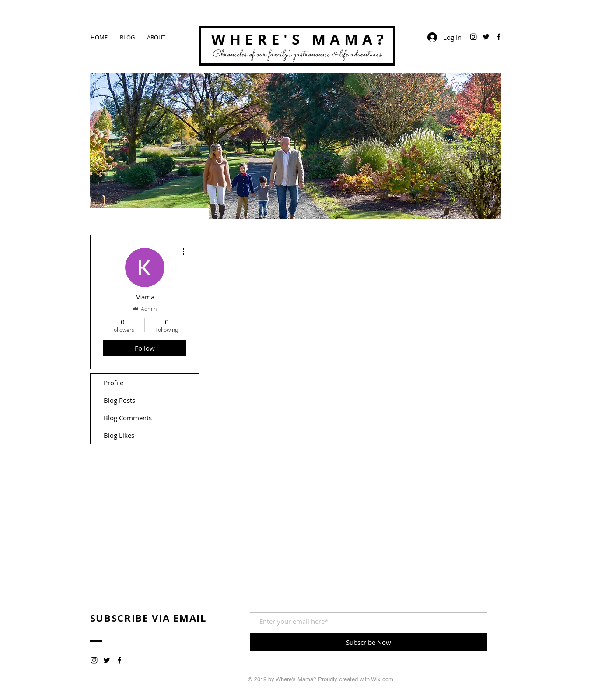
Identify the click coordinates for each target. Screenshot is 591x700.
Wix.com (382, 679)
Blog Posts (119, 400)
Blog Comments (128, 418)
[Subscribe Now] (369, 642)
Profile (114, 383)
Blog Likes (119, 435)
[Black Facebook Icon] (499, 37)
